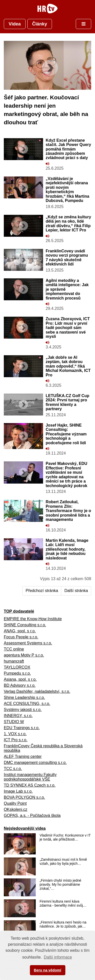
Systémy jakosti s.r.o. (23, 710)
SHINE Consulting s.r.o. (25, 625)
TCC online (14, 649)
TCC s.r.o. (13, 769)
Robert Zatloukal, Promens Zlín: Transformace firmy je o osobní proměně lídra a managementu (68, 511)
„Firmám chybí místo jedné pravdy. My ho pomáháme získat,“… (60, 884)
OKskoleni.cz (16, 809)
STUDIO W (14, 722)
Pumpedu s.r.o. (17, 673)
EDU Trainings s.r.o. (22, 728)
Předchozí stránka (42, 591)
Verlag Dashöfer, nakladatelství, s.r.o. (37, 691)
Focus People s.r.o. (21, 637)
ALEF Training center (23, 756)
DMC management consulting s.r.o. (35, 763)
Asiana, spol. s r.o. (20, 679)
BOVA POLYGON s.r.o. (24, 797)
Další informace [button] (58, 957)
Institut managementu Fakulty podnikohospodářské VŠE (30, 777)
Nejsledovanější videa (25, 828)
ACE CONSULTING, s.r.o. (27, 704)
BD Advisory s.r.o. (20, 685)
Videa (15, 24)
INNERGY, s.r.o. (18, 716)
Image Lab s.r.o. (18, 791)
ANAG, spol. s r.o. (20, 631)
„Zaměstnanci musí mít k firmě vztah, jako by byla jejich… (63, 862)
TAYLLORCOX (17, 667)
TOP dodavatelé (19, 611)
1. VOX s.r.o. (15, 734)
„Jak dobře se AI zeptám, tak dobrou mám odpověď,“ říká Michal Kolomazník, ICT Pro (68, 366)
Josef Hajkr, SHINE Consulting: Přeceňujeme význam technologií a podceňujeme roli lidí (66, 434)
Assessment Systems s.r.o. (28, 643)
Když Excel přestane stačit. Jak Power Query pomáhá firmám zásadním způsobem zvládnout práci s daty (68, 149)
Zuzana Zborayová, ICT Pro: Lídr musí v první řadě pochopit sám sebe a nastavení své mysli (68, 328)
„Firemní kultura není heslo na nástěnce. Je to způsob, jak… (63, 924)
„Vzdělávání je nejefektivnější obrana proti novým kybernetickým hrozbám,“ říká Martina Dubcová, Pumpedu (67, 190)
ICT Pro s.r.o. (16, 740)
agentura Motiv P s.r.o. (24, 655)
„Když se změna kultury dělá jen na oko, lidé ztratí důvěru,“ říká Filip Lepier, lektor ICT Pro (68, 224)
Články (40, 24)
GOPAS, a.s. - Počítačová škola (32, 815)
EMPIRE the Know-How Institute (33, 619)
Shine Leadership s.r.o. (24, 697)
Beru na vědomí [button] (48, 970)
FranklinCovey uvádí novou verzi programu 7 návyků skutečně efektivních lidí (67, 258)
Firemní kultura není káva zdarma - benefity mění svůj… (63, 903)
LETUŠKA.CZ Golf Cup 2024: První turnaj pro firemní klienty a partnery (67, 402)
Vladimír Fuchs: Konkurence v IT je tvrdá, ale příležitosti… (65, 837)
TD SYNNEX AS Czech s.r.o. (30, 785)
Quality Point (15, 803)
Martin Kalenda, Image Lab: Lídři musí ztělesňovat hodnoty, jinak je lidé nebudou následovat (67, 549)
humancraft (14, 661)
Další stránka (76, 591)
